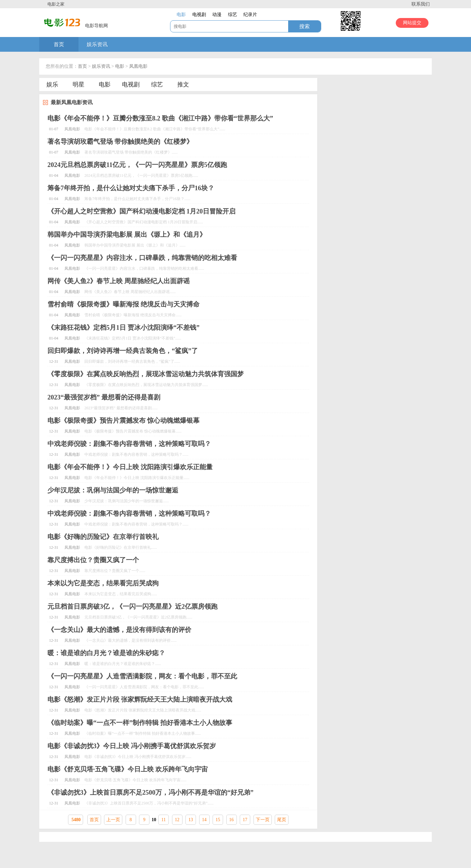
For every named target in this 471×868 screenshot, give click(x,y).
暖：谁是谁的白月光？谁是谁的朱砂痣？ (106, 653)
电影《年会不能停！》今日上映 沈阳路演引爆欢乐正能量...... (137, 478)
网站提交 (412, 23)
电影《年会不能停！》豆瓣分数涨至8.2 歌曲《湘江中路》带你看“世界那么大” (160, 118)
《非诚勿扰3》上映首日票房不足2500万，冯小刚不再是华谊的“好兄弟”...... (149, 803)
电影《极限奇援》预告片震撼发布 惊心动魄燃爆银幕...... (133, 431)
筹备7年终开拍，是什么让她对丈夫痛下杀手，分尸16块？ (131, 188)
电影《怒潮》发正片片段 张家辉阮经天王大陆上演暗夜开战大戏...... (143, 710)
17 (245, 820)
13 (191, 820)
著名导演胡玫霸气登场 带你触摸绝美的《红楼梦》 (120, 141)
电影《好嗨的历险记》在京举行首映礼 (103, 537)
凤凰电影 (138, 66)
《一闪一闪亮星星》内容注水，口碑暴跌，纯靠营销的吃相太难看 (142, 258)
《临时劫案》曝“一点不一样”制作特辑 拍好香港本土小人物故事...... (143, 733)
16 (232, 820)
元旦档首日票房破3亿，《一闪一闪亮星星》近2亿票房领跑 (132, 606)
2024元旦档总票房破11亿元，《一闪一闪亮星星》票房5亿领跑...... (141, 175)
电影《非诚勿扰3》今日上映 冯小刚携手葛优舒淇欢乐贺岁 (132, 746)
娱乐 (52, 84)
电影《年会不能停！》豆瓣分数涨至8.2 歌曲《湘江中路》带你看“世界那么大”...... (155, 129)
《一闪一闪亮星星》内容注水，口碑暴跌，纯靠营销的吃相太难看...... (144, 268)
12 (177, 820)
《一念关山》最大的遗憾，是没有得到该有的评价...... (131, 640)
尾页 (282, 820)
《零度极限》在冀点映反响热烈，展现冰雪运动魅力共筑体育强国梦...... (146, 385)
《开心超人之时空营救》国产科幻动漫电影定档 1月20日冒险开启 (141, 211)
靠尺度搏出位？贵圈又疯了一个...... (115, 571)
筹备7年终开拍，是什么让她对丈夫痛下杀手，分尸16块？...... (137, 199)
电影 (120, 66)
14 (204, 820)
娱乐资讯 (97, 44)
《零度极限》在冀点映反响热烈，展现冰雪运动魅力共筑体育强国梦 (146, 374)
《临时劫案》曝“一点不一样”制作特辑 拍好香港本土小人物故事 (140, 723)
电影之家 (56, 4)
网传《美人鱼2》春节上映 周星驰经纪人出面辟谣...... (130, 292)
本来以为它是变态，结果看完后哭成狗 (103, 583)
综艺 (157, 84)
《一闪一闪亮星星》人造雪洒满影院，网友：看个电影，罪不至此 (142, 676)
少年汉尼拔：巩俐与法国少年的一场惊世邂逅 (113, 490)
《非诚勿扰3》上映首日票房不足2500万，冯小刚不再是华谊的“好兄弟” (150, 792)
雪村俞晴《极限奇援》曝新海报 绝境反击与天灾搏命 (123, 304)
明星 (78, 84)
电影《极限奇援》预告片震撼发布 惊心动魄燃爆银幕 (123, 420)
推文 (183, 84)
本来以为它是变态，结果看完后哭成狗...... (121, 594)
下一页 (263, 820)
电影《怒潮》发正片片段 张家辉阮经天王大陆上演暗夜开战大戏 (140, 699)
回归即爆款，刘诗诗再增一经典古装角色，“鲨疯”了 (123, 351)
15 (218, 820)
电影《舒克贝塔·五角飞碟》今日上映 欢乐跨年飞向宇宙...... (135, 780)
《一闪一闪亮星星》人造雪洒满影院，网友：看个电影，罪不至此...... (144, 687)
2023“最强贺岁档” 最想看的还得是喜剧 (104, 397)
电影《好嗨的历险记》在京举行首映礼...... (121, 547)
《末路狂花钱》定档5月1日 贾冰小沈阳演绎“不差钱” (123, 327)
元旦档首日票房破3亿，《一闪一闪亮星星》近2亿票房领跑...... (138, 617)
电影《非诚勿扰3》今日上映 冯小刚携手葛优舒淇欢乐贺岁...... (138, 757)
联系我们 (421, 4)
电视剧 (131, 84)
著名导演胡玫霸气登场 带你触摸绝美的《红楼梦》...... (131, 152)
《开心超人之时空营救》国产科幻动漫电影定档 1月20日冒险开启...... (144, 222)
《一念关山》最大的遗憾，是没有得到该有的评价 (119, 630)
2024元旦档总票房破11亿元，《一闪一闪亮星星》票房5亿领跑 (137, 165)
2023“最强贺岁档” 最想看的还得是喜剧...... (121, 408)
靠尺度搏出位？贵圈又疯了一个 (93, 560)
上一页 (113, 820)
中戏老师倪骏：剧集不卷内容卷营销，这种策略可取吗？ (129, 444)
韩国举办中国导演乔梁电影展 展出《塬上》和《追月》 (127, 234)
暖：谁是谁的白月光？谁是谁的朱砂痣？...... (123, 664)
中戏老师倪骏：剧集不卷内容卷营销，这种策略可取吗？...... (136, 454)
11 (163, 820)
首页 (59, 44)
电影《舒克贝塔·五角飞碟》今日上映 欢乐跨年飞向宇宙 (128, 769)
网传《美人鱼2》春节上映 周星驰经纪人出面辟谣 (119, 281)
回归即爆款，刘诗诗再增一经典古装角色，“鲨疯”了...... (132, 361)
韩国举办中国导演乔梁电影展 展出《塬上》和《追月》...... (135, 245)
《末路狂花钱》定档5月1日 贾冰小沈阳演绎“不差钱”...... (133, 338)
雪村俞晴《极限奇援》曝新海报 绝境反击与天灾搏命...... (133, 315)
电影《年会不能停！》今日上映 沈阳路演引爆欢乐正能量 (130, 467)
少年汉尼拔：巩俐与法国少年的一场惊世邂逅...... (127, 501)
